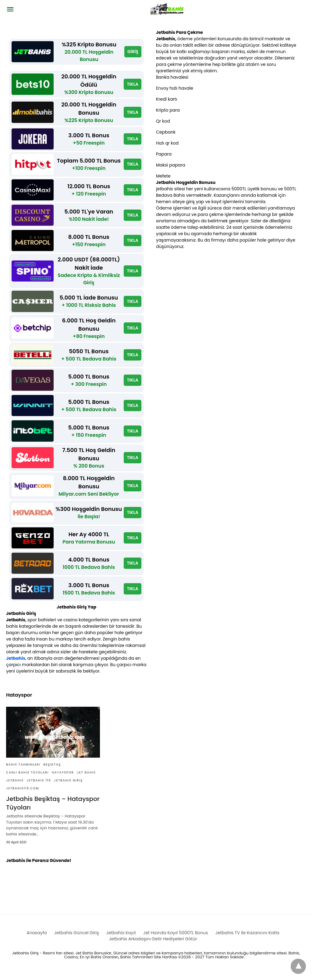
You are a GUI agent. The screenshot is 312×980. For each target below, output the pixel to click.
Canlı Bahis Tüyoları (27, 778)
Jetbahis (16, 664)
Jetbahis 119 (39, 786)
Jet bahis (86, 778)
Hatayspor (63, 778)
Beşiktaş (52, 770)
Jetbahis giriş (68, 786)
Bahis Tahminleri (23, 770)
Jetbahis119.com (23, 794)
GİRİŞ (133, 52)
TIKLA (133, 84)
